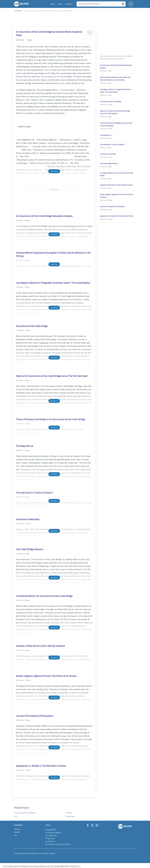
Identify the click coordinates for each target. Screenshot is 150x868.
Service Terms (50, 841)
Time (16, 816)
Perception (69, 813)
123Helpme (18, 11)
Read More (54, 234)
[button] (90, 34)
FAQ (15, 835)
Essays (52, 4)
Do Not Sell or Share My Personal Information (61, 844)
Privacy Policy (50, 838)
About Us (17, 829)
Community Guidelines (53, 833)
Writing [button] (68, 4)
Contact (17, 832)
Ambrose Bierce (23, 77)
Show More (54, 171)
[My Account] (132, 4)
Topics (60, 4)
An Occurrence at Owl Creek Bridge (57, 77)
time (82, 83)
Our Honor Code (51, 835)
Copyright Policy (51, 830)
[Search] (123, 4)
